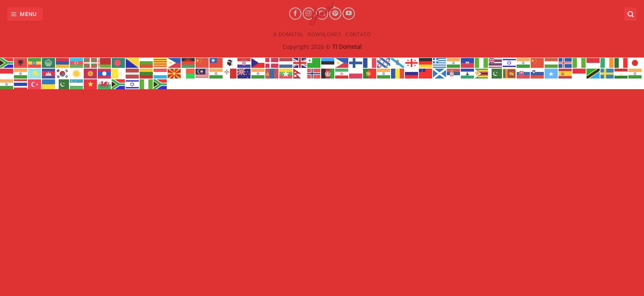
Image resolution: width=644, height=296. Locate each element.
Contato (358, 34)
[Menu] (25, 14)
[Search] (630, 14)
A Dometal (289, 34)
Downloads (325, 34)
